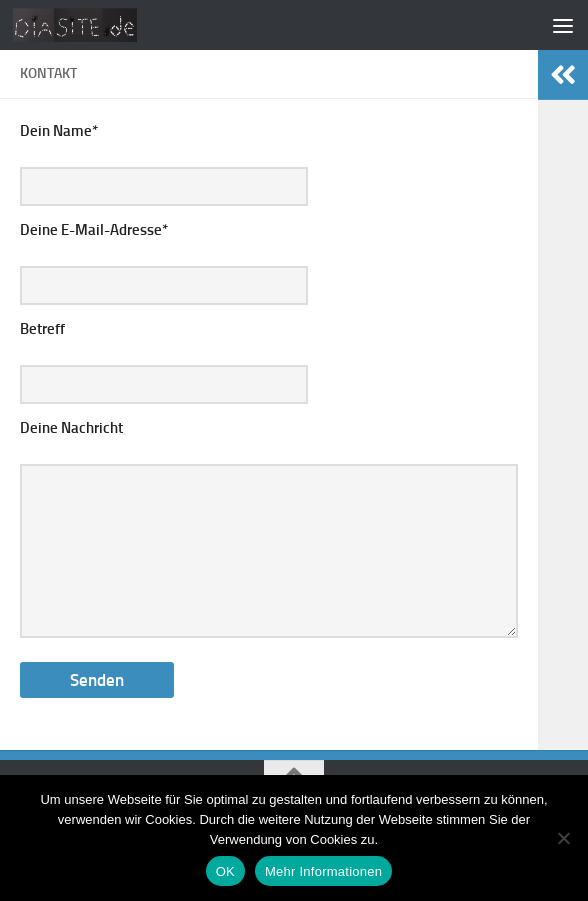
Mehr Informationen (323, 871)
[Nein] (563, 838)
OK (225, 871)
